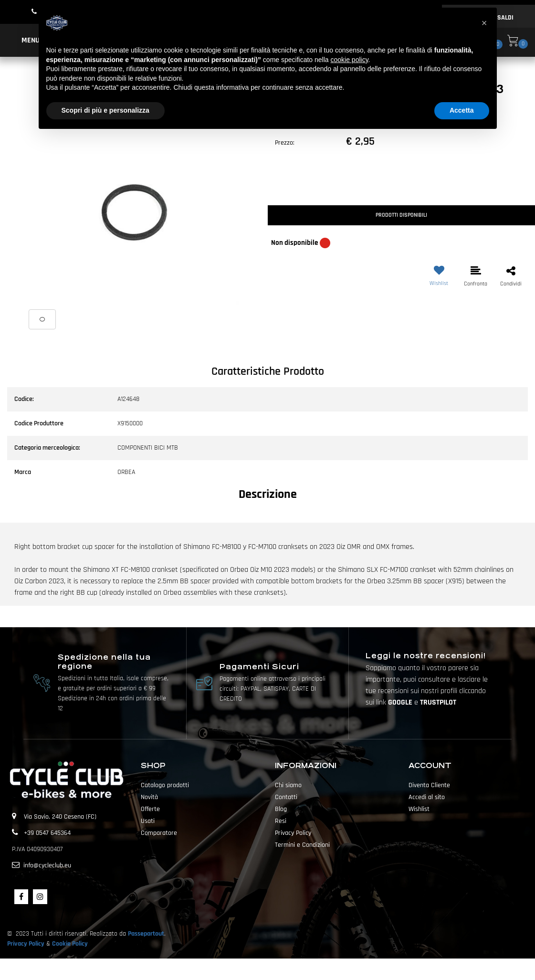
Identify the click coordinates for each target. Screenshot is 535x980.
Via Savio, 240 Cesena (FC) (60, 817)
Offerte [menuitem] (150, 809)
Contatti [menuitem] (286, 797)
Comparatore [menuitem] (159, 833)
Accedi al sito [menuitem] (427, 797)
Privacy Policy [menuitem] (293, 833)
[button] (134, 213)
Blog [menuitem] (281, 809)
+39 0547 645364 (47, 833)
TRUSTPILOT (438, 702)
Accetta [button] (462, 110)
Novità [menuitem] (149, 797)
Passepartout (146, 934)
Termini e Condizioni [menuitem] (302, 845)
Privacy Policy (26, 944)
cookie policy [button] (349, 60)
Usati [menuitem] (148, 821)
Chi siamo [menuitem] (288, 785)
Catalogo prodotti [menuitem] (165, 785)
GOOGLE (401, 702)
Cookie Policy (70, 944)
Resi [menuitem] (281, 821)
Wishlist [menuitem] (419, 809)
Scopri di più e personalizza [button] (105, 110)
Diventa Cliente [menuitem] (429, 785)
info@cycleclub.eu (47, 865)
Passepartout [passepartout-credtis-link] (284, 969)
